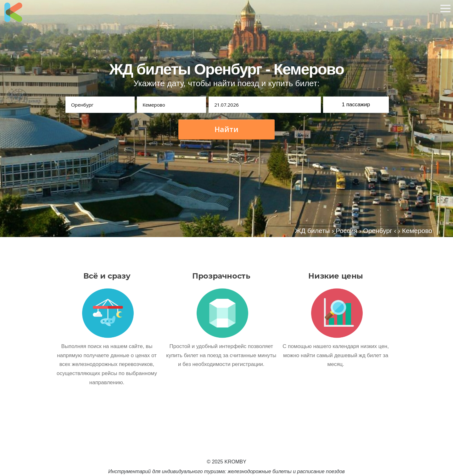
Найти (226, 129)
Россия (347, 231)
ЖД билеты (312, 231)
